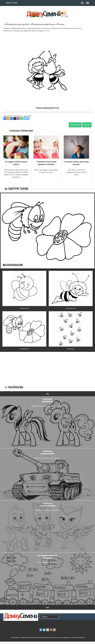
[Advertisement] (47, 367)
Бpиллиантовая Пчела (24, 308)
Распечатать (75, 125)
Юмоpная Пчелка (71, 349)
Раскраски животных (43, 24)
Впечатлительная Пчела (71, 308)
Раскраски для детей (17, 24)
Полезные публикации (21, 131)
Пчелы (61, 24)
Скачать (87, 125)
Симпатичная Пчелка (24, 349)
